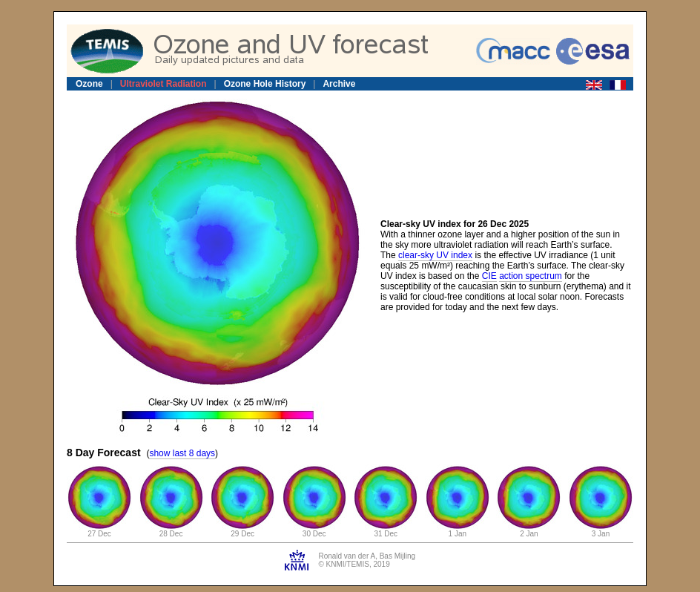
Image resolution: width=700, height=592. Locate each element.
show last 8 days (182, 453)
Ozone (89, 84)
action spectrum (531, 276)
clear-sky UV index (435, 255)
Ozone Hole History (265, 84)
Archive (339, 84)
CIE (489, 276)
